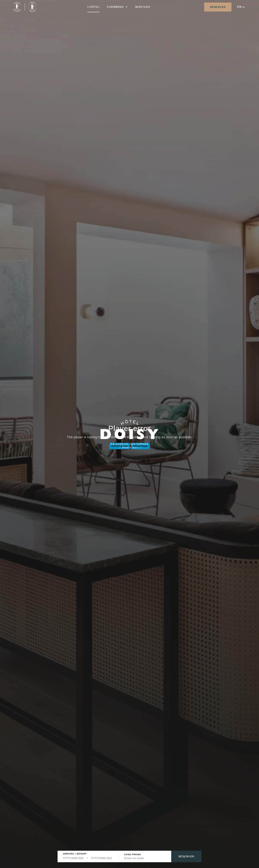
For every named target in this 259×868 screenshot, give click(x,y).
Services (142, 7)
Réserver (218, 7)
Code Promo (133, 854)
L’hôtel (94, 7)
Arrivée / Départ (75, 854)
